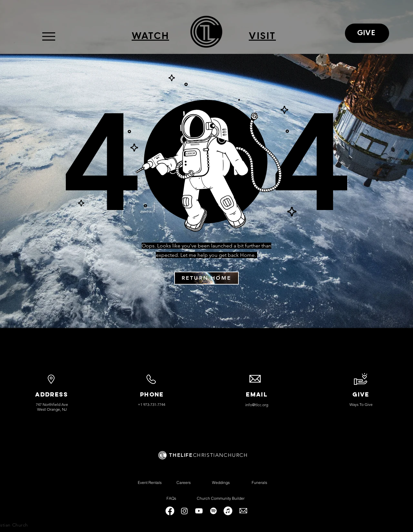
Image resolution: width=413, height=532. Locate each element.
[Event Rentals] (150, 482)
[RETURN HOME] (206, 278)
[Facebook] (170, 511)
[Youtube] (199, 511)
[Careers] (183, 482)
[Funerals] (259, 482)
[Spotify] (213, 511)
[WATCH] (150, 36)
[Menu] (49, 36)
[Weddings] (221, 482)
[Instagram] (184, 511)
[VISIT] (262, 36)
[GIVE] (367, 33)
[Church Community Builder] (221, 498)
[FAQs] (171, 498)
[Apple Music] (228, 511)
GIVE (361, 394)
